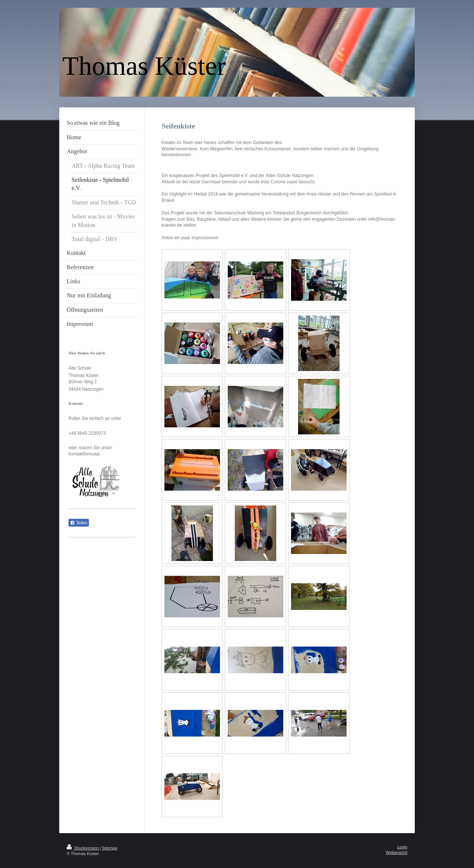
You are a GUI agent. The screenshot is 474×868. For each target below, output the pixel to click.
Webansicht (397, 852)
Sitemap (110, 848)
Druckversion (83, 848)
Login (402, 847)
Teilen (79, 523)
